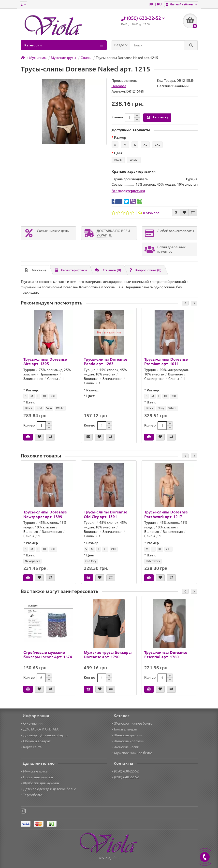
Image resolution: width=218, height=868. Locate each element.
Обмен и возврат (36, 741)
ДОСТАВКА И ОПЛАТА (40, 729)
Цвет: (30, 402)
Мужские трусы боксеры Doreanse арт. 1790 (108, 655)
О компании (32, 723)
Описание (36, 270)
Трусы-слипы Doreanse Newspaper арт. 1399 (45, 514)
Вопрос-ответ (145, 270)
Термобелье (32, 795)
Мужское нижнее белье (132, 753)
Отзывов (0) (108, 270)
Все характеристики (128, 191)
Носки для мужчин (37, 777)
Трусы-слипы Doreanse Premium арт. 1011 (166, 361)
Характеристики (71, 270)
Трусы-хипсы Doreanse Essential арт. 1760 (166, 655)
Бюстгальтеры (124, 729)
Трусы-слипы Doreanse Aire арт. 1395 (45, 361)
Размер (120, 138)
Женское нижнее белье (132, 723)
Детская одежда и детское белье (48, 789)
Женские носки (125, 747)
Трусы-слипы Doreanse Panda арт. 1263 (106, 361)
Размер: (32, 390)
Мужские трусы (35, 771)
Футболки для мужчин (40, 783)
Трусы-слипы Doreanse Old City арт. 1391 (106, 514)
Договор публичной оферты (44, 735)
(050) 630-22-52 (125, 771)
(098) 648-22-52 (125, 777)
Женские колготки (128, 741)
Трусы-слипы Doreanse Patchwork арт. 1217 (166, 514)
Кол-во (117, 117)
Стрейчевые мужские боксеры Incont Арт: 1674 (48, 655)
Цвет (118, 153)
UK (151, 4)
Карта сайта (31, 747)
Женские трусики (127, 735)
